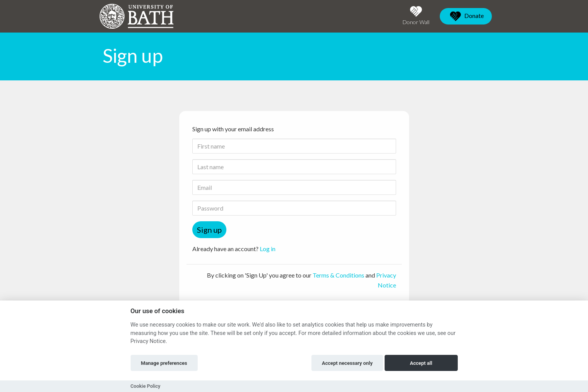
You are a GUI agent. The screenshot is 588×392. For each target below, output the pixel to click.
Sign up (209, 230)
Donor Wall (416, 16)
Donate (466, 16)
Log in (268, 249)
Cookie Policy (146, 386)
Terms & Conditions (338, 275)
